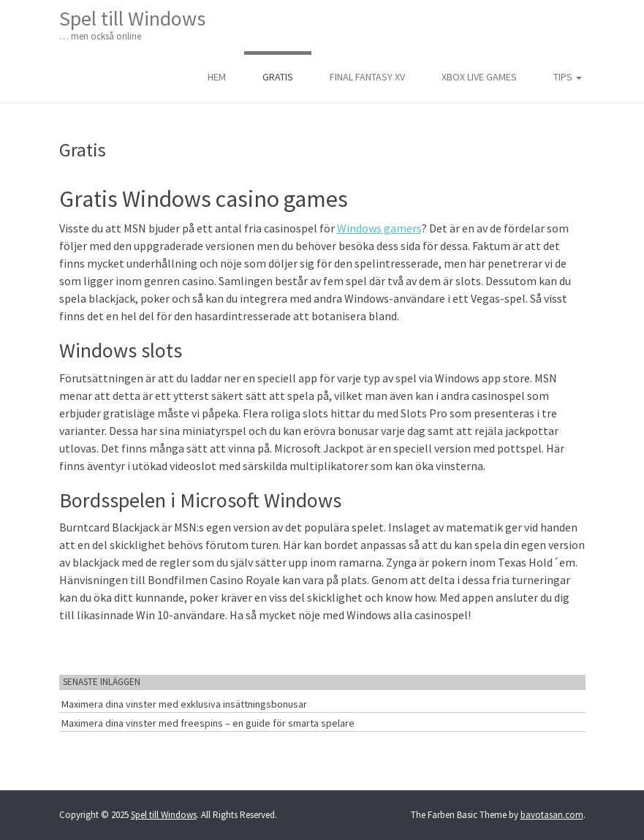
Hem (217, 77)
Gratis (278, 77)
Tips (568, 77)
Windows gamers (379, 228)
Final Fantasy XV (367, 77)
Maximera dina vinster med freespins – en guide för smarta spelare (208, 723)
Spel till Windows (132, 24)
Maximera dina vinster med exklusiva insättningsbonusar (184, 704)
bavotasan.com (552, 815)
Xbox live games (479, 77)
